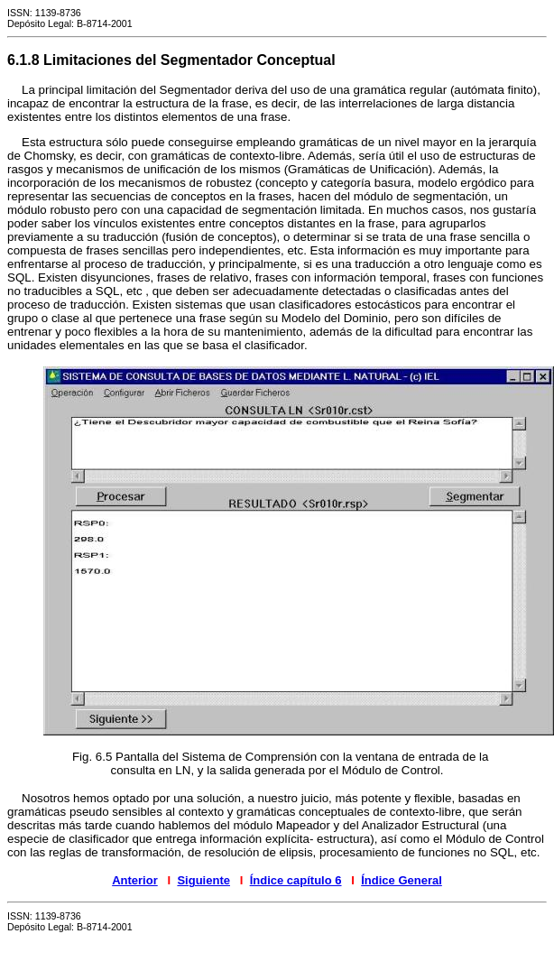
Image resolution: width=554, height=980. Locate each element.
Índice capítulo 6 (296, 880)
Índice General (402, 880)
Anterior (135, 880)
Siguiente (203, 880)
